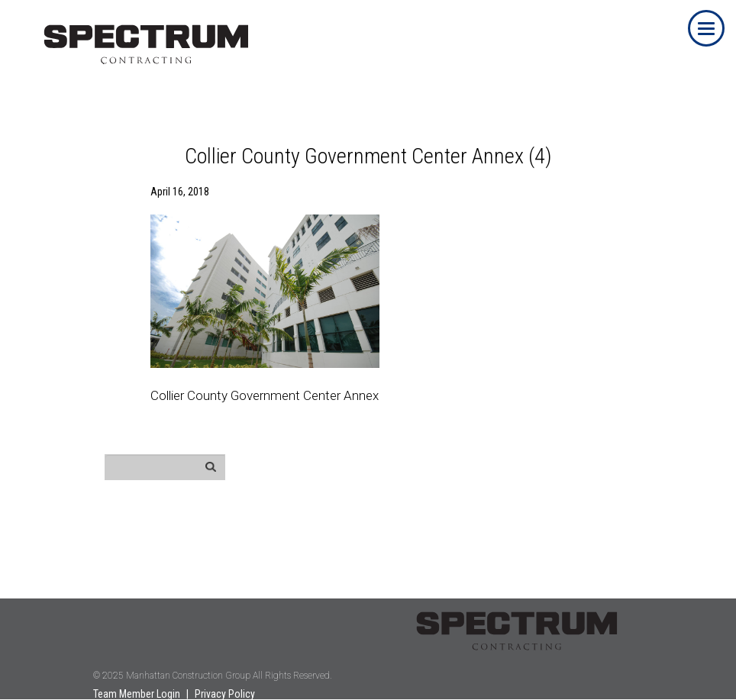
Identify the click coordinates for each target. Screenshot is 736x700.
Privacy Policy (225, 694)
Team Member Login (137, 694)
